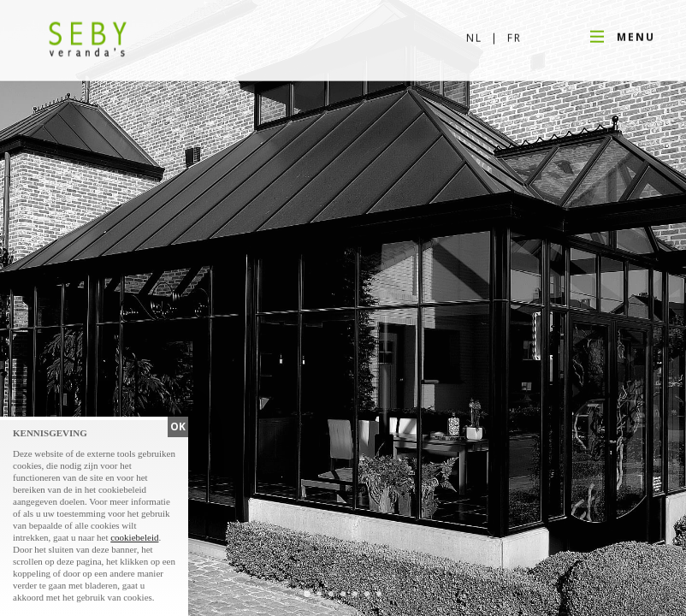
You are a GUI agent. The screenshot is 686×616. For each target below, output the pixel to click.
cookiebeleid (134, 537)
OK (178, 426)
